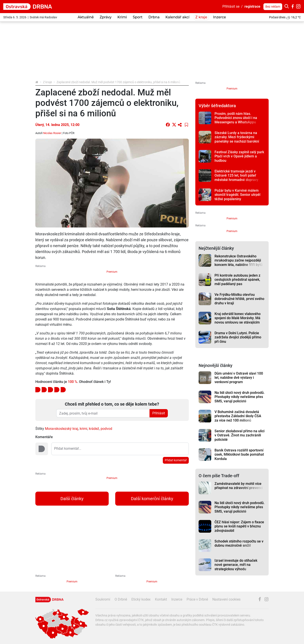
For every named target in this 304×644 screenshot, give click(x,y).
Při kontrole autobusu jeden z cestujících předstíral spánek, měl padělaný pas (237, 280)
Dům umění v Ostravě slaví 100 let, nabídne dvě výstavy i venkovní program (239, 378)
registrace (252, 6)
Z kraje (47, 82)
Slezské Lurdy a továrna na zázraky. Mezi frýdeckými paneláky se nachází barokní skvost (237, 139)
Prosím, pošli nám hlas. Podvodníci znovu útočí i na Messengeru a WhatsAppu (236, 118)
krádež (94, 429)
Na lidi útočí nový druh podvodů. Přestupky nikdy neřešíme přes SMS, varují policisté (240, 397)
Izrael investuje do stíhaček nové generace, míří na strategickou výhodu (236, 565)
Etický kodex (141, 599)
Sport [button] (138, 17)
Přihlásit (159, 413)
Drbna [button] (154, 17)
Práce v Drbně (197, 599)
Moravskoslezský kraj (62, 429)
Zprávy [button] (105, 17)
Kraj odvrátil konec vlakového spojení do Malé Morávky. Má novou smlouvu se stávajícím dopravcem (238, 320)
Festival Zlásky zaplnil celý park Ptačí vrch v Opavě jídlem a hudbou (239, 156)
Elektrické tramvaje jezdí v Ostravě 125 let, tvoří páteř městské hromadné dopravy (236, 176)
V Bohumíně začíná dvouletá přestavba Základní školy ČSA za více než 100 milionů (238, 416)
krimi (83, 429)
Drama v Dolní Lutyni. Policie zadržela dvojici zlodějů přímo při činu (238, 337)
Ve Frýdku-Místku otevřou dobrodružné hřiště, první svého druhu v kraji (239, 299)
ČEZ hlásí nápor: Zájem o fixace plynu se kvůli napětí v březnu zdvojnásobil (239, 526)
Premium (112, 272)
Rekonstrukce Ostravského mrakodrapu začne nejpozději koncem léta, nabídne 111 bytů (239, 260)
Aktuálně (86, 17)
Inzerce (219, 17)
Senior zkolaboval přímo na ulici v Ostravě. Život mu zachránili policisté (240, 435)
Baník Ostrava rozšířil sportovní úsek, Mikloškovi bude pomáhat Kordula (239, 455)
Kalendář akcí (177, 17)
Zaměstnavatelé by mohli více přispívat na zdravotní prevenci (239, 486)
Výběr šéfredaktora (217, 106)
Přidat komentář (176, 460)
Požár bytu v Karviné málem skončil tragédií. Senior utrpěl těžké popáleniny (237, 195)
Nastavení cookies (226, 599)
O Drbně (121, 599)
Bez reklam (273, 7)
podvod (106, 429)
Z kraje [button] (201, 17)
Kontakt (161, 599)
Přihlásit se (231, 6)
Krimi (122, 17)
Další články (72, 499)
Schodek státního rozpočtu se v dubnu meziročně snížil (239, 543)
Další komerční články (152, 499)
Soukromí (103, 599)
